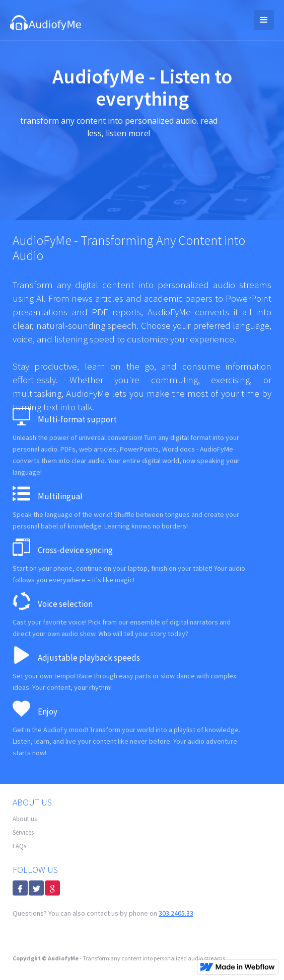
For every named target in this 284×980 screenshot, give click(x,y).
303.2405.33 (176, 913)
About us (25, 819)
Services (23, 832)
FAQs (19, 846)
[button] (264, 20)
